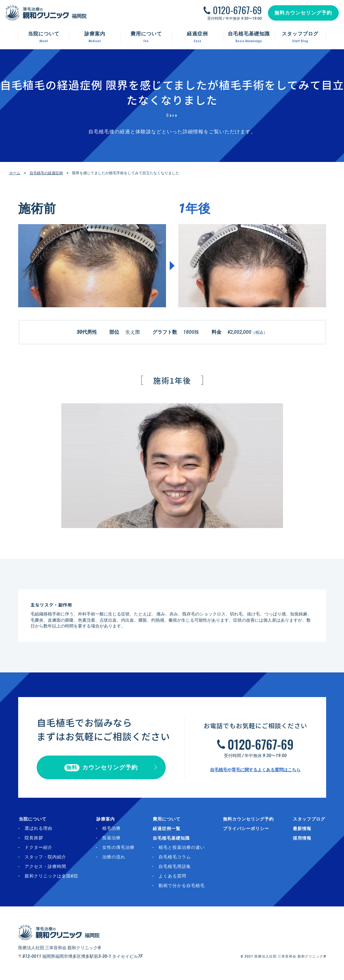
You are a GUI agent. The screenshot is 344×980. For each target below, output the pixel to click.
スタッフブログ (310, 820)
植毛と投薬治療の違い (183, 848)
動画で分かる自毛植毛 (183, 886)
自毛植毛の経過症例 (46, 173)
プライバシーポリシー (248, 829)
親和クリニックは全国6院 (51, 877)
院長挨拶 (34, 839)
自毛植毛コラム (176, 858)
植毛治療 (112, 829)
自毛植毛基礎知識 (172, 839)
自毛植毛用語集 (176, 867)
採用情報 (303, 839)
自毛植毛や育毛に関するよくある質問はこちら (255, 770)
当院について (32, 820)
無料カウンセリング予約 (303, 14)
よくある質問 (174, 877)
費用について (168, 820)
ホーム (15, 173)
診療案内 (106, 820)
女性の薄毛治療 (119, 848)
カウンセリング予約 (101, 768)
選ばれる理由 (38, 829)
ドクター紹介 (38, 848)
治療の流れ (114, 858)
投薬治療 (112, 839)
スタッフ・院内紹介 (45, 858)
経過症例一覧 (168, 829)
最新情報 (303, 829)
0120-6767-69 (236, 11)
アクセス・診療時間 (45, 867)
